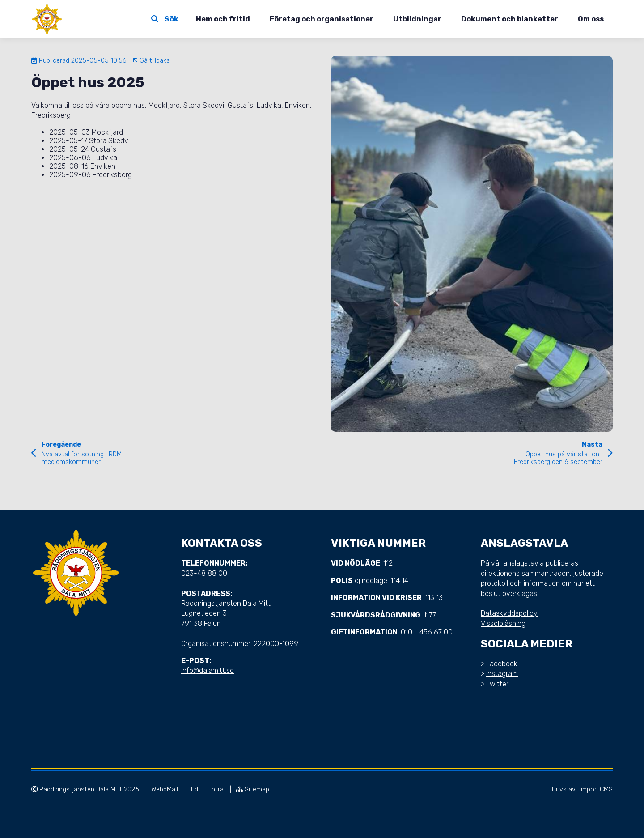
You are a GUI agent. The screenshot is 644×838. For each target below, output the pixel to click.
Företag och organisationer (322, 19)
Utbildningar (417, 19)
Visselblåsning (503, 623)
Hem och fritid (223, 19)
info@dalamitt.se (208, 670)
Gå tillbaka (151, 61)
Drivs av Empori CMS (582, 789)
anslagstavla (523, 563)
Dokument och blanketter (510, 19)
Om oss (591, 19)
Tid (195, 789)
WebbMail (165, 789)
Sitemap (252, 789)
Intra (218, 789)
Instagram (502, 674)
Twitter (497, 684)
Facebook (502, 664)
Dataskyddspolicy (509, 613)
